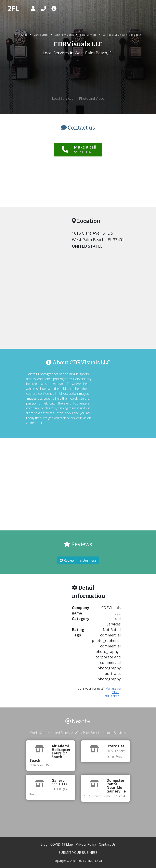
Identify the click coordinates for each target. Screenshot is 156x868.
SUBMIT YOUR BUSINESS (78, 853)
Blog (44, 844)
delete (115, 696)
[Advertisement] (78, 76)
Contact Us (107, 844)
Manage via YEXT (113, 690)
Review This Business (78, 560)
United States (41, 35)
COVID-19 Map (62, 844)
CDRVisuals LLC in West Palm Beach (122, 35)
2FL (14, 8)
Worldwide (22, 35)
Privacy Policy (86, 844)
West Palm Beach (65, 35)
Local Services (88, 35)
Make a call (85, 149)
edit (107, 696)
